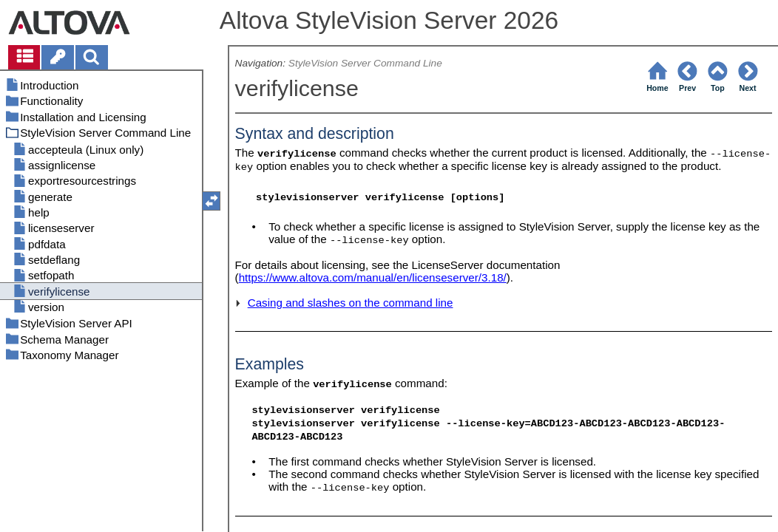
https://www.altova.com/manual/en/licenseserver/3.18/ (373, 277)
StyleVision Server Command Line (365, 63)
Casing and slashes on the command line (351, 303)
